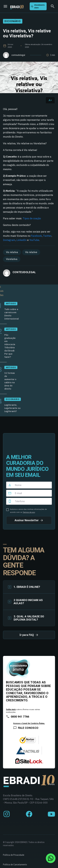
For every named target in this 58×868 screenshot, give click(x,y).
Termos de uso (29, 512)
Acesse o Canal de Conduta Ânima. (29, 723)
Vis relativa (12, 252)
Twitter (47, 236)
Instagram (9, 240)
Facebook (36, 236)
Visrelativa (12, 259)
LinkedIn (22, 240)
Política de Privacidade (14, 855)
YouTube (34, 240)
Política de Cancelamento (15, 865)
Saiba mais (11, 709)
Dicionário (13, 21)
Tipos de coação (32, 218)
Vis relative (31, 252)
